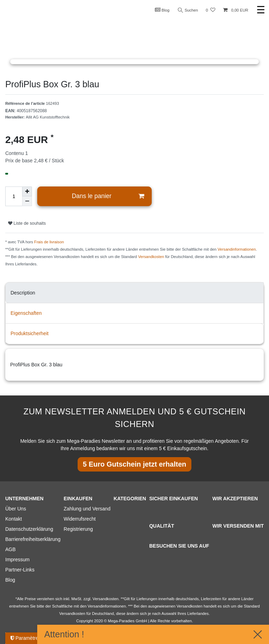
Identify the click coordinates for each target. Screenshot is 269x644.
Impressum (17, 560)
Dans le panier (108, 196)
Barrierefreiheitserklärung (33, 539)
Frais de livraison (49, 242)
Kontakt (14, 519)
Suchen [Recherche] (188, 10)
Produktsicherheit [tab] (29, 333)
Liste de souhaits (27, 223)
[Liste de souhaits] (211, 10)
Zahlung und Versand (87, 509)
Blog (162, 10)
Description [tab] (23, 293)
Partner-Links (20, 570)
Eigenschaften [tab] (26, 313)
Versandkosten (151, 257)
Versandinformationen (237, 249)
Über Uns (16, 509)
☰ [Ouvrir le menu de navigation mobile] (261, 10)
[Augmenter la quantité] (27, 191)
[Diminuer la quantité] (27, 201)
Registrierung (78, 529)
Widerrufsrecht (80, 519)
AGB (11, 549)
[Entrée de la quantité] (14, 196)
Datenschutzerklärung (29, 529)
